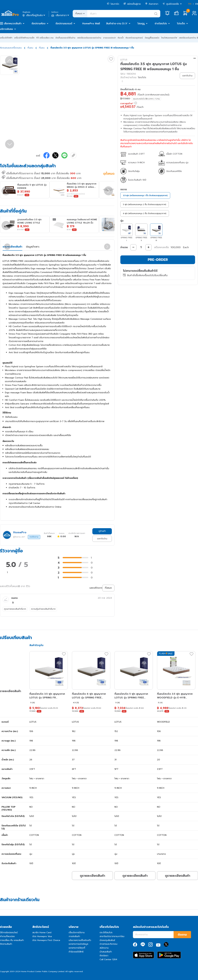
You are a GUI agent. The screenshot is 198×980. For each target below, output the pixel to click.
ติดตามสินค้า (6, 944)
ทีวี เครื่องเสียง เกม (45, 38)
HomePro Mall (91, 24)
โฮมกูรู (141, 24)
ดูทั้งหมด (109, 174)
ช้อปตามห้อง (39, 24)
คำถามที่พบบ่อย (7, 936)
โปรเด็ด (181, 24)
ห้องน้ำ (121, 38)
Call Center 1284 (108, 959)
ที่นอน (30, 48)
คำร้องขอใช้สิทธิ (76, 952)
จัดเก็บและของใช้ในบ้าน (65, 38)
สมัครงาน (104, 948)
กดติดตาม (34, 537)
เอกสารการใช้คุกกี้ (77, 948)
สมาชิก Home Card (42, 933)
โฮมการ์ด (113, 4)
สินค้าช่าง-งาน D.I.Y (117, 24)
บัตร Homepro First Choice (46, 940)
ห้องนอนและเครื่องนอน (11, 48)
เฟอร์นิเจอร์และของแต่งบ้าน (89, 38)
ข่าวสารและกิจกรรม (109, 944)
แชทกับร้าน (102, 539)
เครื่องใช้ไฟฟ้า (6, 38)
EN (197, 4)
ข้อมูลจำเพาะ (33, 247)
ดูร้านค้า (102, 531)
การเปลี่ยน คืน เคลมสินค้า (12, 940)
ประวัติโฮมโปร (106, 933)
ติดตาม (182, 935)
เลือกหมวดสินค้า (13, 24)
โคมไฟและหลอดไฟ (169, 38)
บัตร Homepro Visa (42, 936)
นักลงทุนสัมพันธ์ (107, 940)
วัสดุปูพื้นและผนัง (152, 38)
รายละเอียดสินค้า (12, 247)
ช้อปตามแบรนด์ (64, 24)
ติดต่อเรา (104, 956)
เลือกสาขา (61, 15)
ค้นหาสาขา (152, 4)
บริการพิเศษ (6, 29)
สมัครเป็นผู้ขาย (132, 4)
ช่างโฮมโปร (161, 24)
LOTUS (124, 60)
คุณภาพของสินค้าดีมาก (15, 609)
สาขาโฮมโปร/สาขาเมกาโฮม (112, 936)
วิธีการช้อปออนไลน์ (9, 933)
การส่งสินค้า (74, 936)
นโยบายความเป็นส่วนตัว (80, 940)
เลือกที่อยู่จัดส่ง (34, 15)
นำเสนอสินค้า (106, 952)
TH (190, 4)
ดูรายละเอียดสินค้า (92, 876)
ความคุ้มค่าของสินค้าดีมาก (43, 609)
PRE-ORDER (158, 260)
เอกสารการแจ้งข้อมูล (78, 944)
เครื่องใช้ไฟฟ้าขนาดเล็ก (24, 38)
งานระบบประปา (109, 38)
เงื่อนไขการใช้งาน (77, 933)
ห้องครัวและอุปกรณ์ (134, 38)
